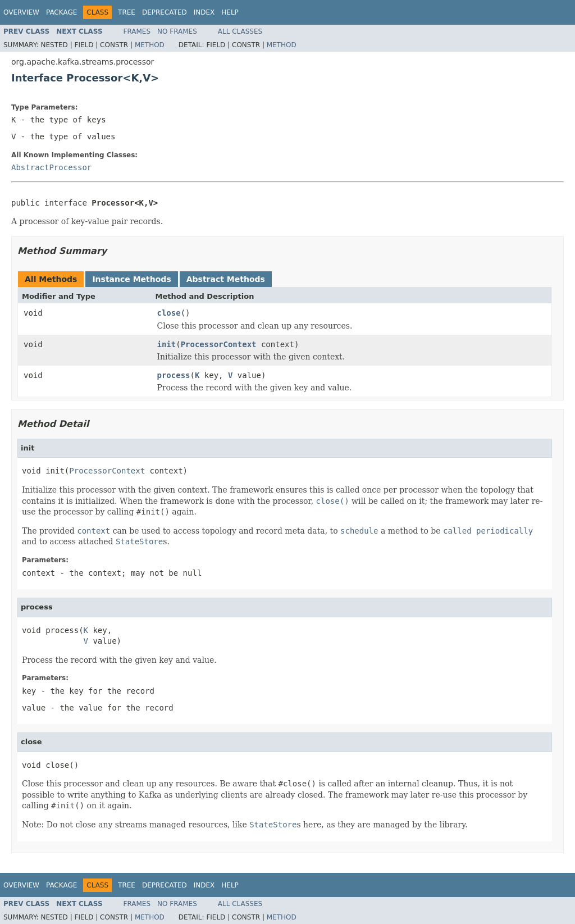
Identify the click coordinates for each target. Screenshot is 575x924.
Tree (127, 12)
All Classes (240, 31)
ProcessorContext (219, 344)
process (174, 375)
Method (150, 45)
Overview (21, 12)
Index (204, 12)
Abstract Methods (226, 279)
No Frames (177, 31)
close (169, 313)
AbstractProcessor (51, 167)
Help (230, 12)
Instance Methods (131, 279)
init (167, 344)
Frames (137, 31)
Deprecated (165, 12)
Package (61, 12)
